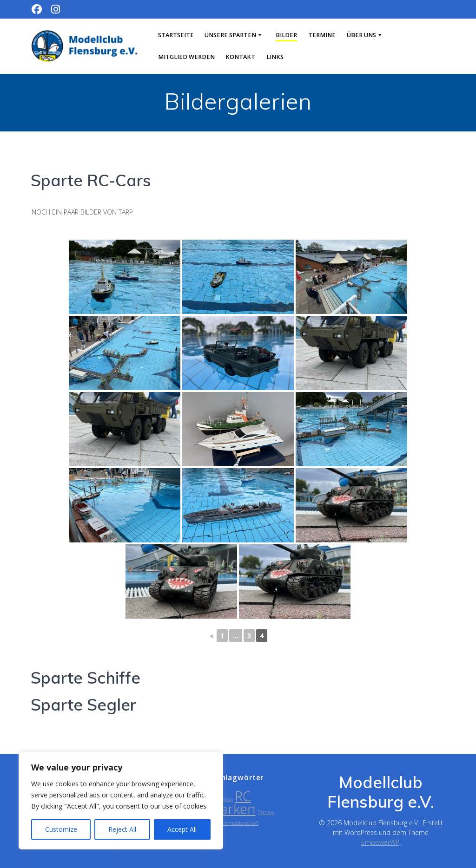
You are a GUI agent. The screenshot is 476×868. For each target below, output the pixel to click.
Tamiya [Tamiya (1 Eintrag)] (266, 812)
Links (275, 57)
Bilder (286, 35)
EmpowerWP (380, 842)
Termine (322, 35)
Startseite (176, 35)
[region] (121, 801)
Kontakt (240, 57)
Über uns (361, 35)
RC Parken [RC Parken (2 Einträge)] (234, 803)
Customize (61, 829)
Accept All (182, 829)
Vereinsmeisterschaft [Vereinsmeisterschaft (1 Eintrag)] (235, 823)
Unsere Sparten (230, 35)
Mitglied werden (186, 57)
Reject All (122, 829)
